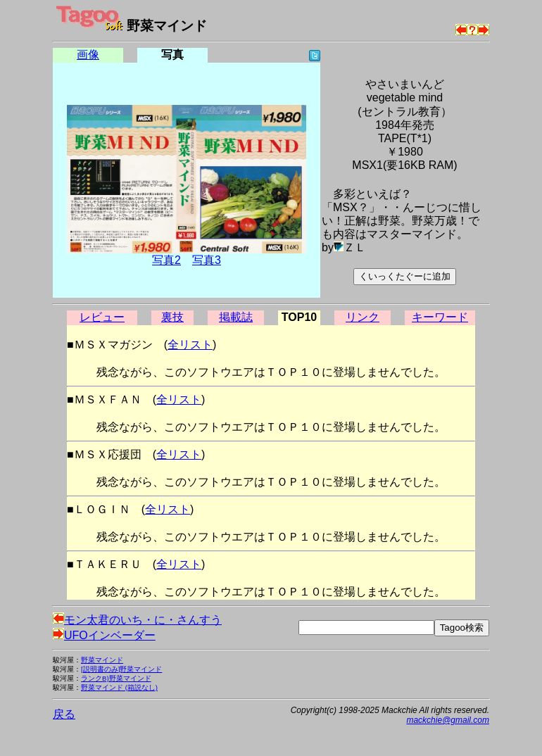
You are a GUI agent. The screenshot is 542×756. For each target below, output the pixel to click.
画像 (88, 55)
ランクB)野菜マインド (116, 678)
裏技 (172, 317)
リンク (363, 317)
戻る (64, 714)
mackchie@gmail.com (448, 720)
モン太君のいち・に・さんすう (137, 620)
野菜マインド (102, 660)
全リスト (190, 345)
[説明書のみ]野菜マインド (121, 669)
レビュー (102, 317)
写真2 (166, 260)
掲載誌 (236, 317)
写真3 (207, 260)
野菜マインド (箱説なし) (119, 687)
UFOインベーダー (104, 635)
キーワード (440, 317)
